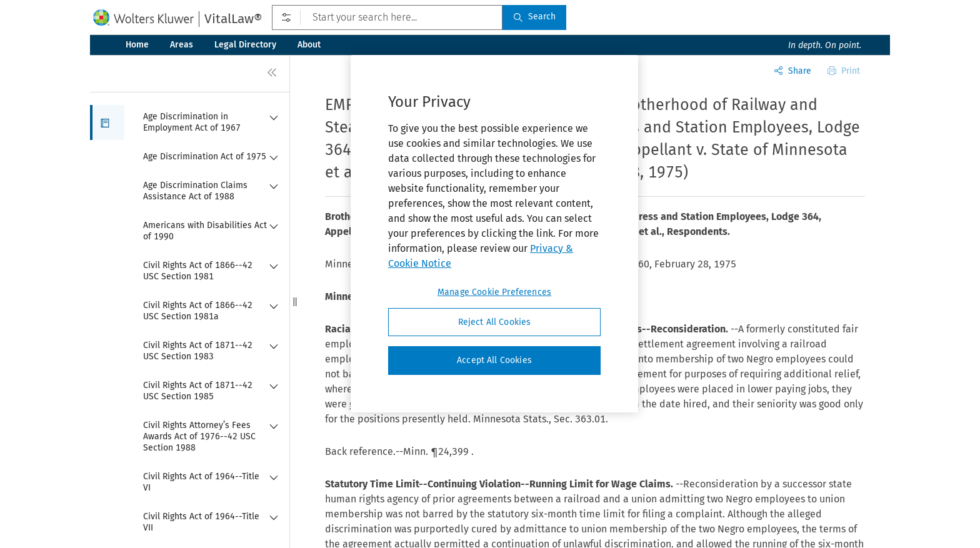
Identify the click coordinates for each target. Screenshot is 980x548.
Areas (182, 45)
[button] (107, 122)
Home (137, 45)
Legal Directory (245, 45)
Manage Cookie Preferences (494, 292)
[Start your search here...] (387, 17)
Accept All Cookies (494, 360)
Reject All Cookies (495, 322)
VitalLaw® (233, 19)
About (309, 45)
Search (534, 17)
